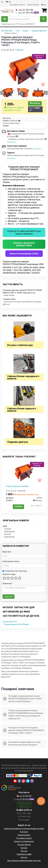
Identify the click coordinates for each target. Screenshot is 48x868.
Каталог (24, 848)
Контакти (24, 832)
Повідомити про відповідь (15, 571)
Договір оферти (24, 845)
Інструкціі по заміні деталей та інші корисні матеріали (24, 232)
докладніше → (12, 142)
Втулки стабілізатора (20, 345)
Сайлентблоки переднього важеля (23, 377)
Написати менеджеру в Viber (24, 254)
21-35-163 (24, 10)
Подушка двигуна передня (17, 486)
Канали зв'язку (33, 5)
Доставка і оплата (17, 5)
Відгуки (24, 857)
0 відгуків (19, 50)
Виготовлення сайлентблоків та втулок (24, 861)
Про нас (24, 851)
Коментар (8, 583)
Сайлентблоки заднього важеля (22, 410)
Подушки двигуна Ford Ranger (17, 624)
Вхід (44, 5)
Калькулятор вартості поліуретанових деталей (24, 829)
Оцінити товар (9, 574)
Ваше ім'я (7, 552)
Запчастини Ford (10, 622)
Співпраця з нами (24, 854)
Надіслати (9, 597)
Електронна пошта (11, 561)
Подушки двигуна (18, 442)
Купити (35, 103)
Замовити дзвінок (24, 803)
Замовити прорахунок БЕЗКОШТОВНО (24, 244)
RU (2, 2)
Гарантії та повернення (24, 841)
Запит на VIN (24, 807)
